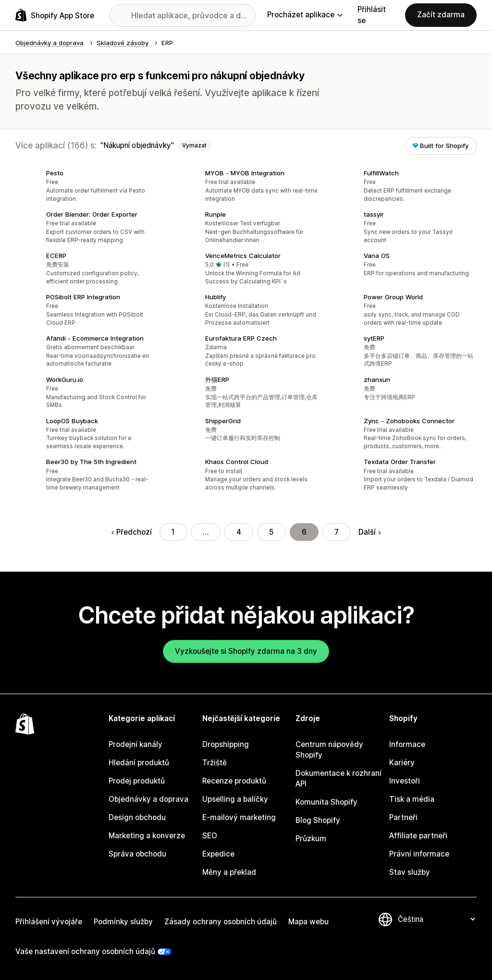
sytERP (374, 338)
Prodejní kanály (135, 744)
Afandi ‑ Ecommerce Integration (95, 338)
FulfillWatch (381, 173)
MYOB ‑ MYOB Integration (245, 173)
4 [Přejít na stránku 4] (239, 532)
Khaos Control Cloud (237, 462)
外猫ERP (217, 380)
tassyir (374, 214)
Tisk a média (412, 799)
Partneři (403, 817)
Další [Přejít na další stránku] (369, 532)
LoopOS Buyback (72, 421)
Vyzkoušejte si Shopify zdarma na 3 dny (246, 651)
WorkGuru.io (65, 380)
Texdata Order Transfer (400, 462)
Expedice (218, 854)
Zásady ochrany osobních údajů (221, 922)
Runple (215, 214)
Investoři (405, 781)
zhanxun (377, 380)
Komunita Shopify (326, 802)
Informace (407, 744)
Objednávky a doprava (148, 799)
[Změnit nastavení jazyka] (436, 919)
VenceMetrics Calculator (243, 256)
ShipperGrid (223, 421)
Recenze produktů (234, 781)
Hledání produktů (139, 763)
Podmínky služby (123, 922)
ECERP (56, 256)
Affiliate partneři (418, 836)
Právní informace (419, 854)
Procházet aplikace (305, 15)
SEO (210, 836)
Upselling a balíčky (235, 799)
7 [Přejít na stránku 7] (337, 532)
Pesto (55, 173)
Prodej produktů (137, 781)
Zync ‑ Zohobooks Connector (409, 421)
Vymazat (194, 146)
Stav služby (410, 872)
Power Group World (393, 297)
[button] (87, 187)
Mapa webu (308, 922)
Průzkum (311, 839)
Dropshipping (226, 744)
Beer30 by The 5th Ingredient (91, 462)
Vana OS (377, 256)
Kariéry (402, 763)
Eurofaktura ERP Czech (241, 338)
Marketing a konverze (147, 836)
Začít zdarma (441, 15)
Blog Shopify (318, 820)
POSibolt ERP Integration (83, 297)
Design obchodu (137, 817)
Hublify (215, 297)
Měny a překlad (229, 872)
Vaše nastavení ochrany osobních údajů (85, 951)
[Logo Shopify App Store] (55, 15)
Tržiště (215, 763)
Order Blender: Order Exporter (92, 214)
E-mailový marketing (239, 817)
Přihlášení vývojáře (49, 922)
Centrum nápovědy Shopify (329, 750)
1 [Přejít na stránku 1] (173, 532)
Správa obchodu (137, 854)
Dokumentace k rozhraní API (338, 778)
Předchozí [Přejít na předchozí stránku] (132, 532)
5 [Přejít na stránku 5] (271, 532)
